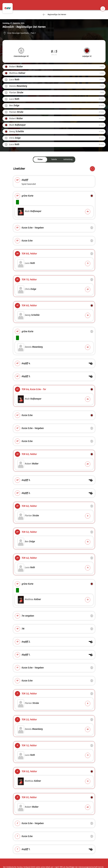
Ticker (40, 159)
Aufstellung (68, 159)
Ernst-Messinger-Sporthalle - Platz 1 (22, 33)
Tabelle (54, 159)
